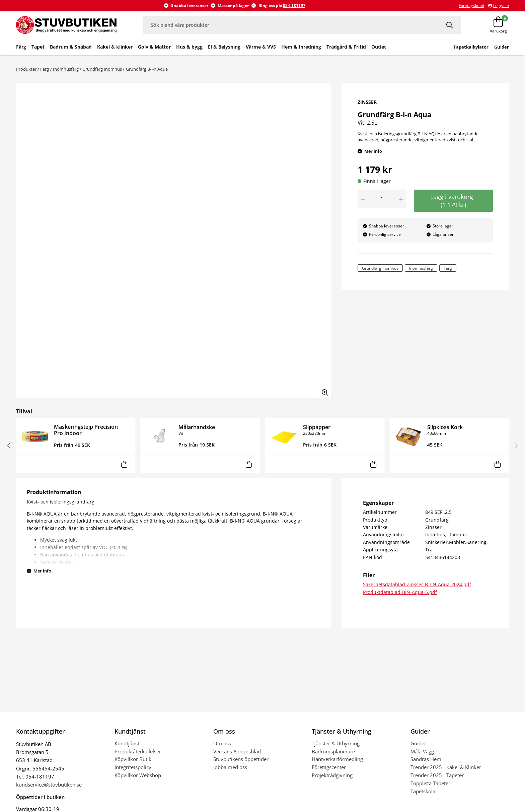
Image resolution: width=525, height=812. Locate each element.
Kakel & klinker (115, 47)
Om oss (222, 743)
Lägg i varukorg (453, 201)
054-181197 (294, 6)
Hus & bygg (189, 47)
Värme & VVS (261, 47)
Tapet (38, 47)
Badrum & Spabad (71, 47)
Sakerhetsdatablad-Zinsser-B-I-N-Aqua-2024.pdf (417, 584)
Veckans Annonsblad (237, 751)
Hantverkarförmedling (337, 759)
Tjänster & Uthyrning (336, 743)
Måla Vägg (422, 751)
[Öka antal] (401, 199)
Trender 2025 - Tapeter (437, 775)
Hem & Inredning (301, 47)
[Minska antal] (363, 199)
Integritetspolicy (133, 767)
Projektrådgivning (332, 775)
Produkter (26, 69)
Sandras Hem (426, 759)
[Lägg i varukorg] (124, 464)
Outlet (379, 47)
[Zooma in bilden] (323, 390)
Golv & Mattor (154, 47)
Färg (21, 47)
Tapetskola (423, 791)
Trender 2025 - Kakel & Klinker (446, 767)
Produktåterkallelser (138, 751)
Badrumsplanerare (333, 751)
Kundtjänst (127, 743)
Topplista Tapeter (430, 783)
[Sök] (450, 25)
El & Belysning (224, 47)
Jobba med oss (230, 767)
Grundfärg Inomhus (102, 69)
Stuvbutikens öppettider (241, 759)
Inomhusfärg (66, 69)
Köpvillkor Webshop (138, 775)
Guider (418, 743)
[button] (9, 445)
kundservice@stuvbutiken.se (49, 785)
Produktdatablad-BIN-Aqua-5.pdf (400, 592)
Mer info (373, 151)
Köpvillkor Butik (133, 759)
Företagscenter (329, 767)
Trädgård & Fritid (346, 47)
